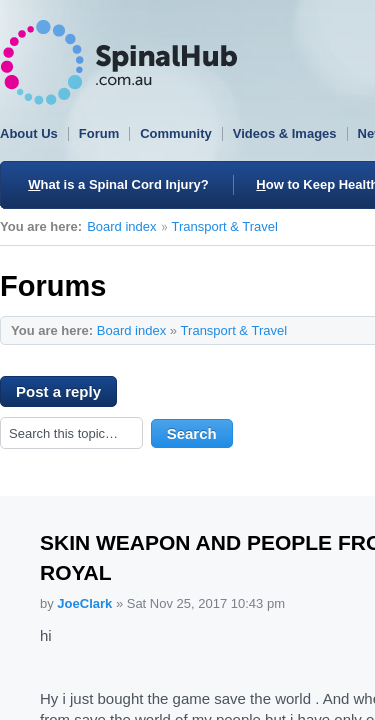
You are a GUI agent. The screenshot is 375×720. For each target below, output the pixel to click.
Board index (121, 226)
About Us (29, 133)
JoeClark (84, 603)
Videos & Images (285, 133)
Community (176, 133)
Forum (99, 133)
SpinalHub (119, 62)
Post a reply (66, 395)
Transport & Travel (225, 226)
